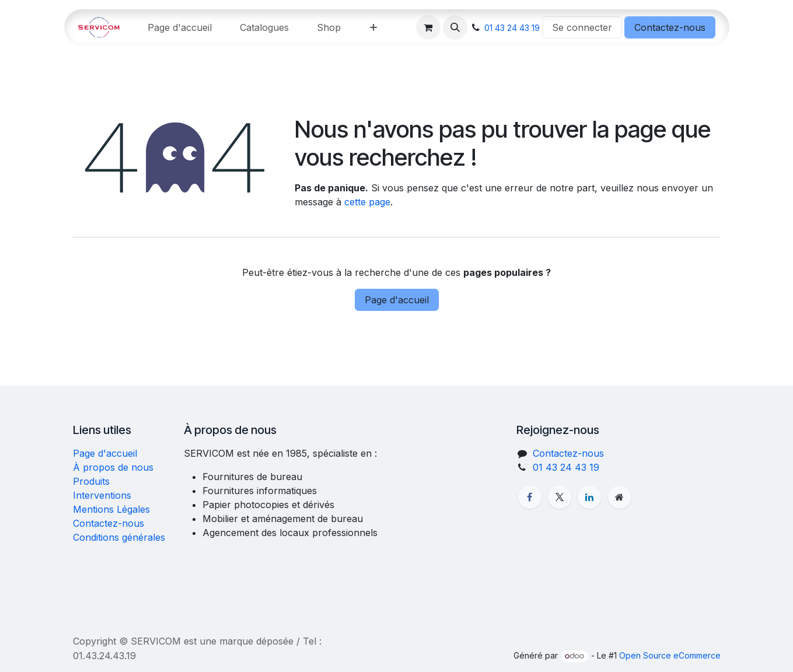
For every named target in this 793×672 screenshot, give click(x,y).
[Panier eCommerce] (428, 27)
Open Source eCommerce (670, 655)
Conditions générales (119, 537)
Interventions (102, 495)
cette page (367, 202)
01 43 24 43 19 (512, 28)
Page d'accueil (397, 300)
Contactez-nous (670, 27)
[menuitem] (180, 27)
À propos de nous (113, 467)
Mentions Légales (111, 509)
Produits (91, 481)
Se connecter (582, 27)
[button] (455, 27)
